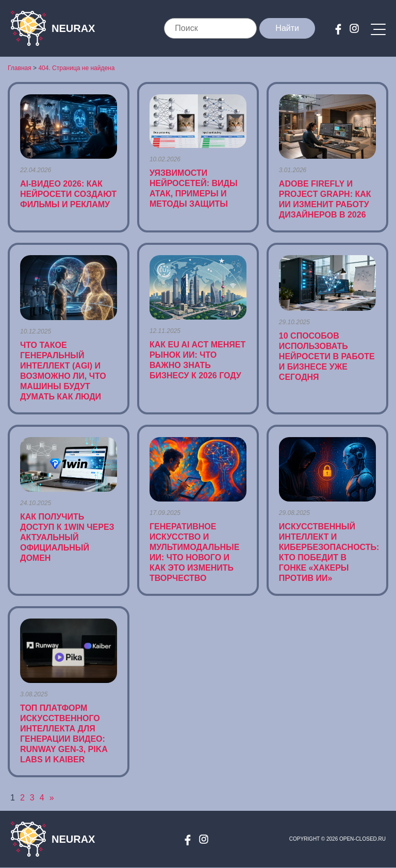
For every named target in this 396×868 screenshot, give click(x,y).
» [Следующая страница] (52, 798)
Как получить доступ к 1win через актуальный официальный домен (67, 537)
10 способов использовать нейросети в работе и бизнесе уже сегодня (327, 356)
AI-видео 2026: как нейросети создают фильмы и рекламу (68, 194)
